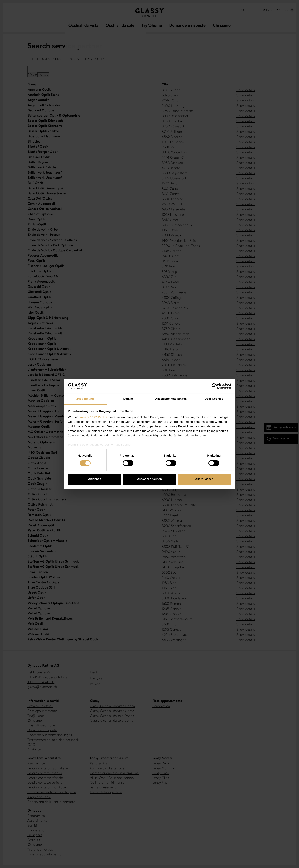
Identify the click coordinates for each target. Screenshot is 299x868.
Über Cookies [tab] (214, 399)
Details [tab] (128, 399)
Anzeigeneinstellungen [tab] (171, 399)
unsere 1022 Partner (94, 417)
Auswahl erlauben (149, 479)
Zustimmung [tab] (85, 399)
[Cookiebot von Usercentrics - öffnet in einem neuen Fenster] (214, 386)
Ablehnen (95, 479)
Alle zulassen (204, 479)
